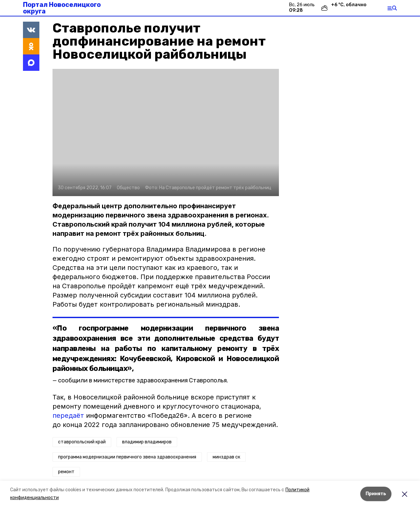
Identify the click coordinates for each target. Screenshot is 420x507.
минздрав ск (226, 457)
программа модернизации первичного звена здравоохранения (127, 457)
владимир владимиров (147, 442)
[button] (166, 132)
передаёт (68, 416)
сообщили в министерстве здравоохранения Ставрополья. (143, 380)
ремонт (66, 472)
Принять (376, 494)
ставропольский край (82, 442)
